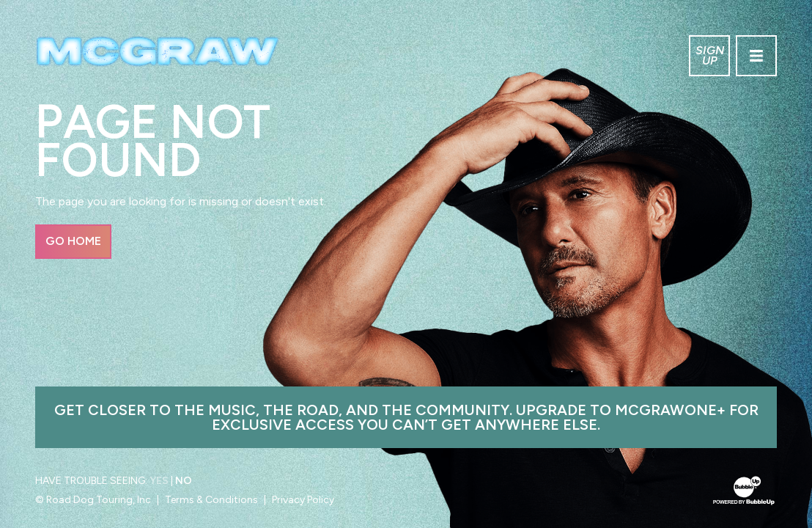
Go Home (73, 241)
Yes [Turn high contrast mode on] (159, 481)
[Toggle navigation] (756, 56)
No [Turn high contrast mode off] (184, 481)
